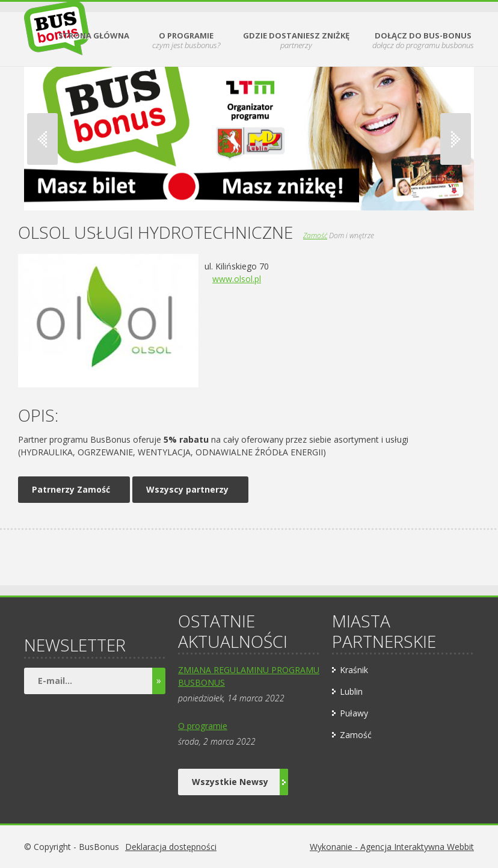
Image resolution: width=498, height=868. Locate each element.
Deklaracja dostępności (171, 847)
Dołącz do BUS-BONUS (423, 41)
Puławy (354, 713)
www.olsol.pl (237, 279)
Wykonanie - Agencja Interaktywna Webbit (392, 847)
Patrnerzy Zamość (71, 489)
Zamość (315, 235)
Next (456, 139)
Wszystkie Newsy (240, 782)
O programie (203, 726)
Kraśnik (354, 670)
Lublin (351, 691)
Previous (42, 139)
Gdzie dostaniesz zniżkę (296, 41)
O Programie (186, 41)
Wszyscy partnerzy (187, 489)
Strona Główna (94, 36)
